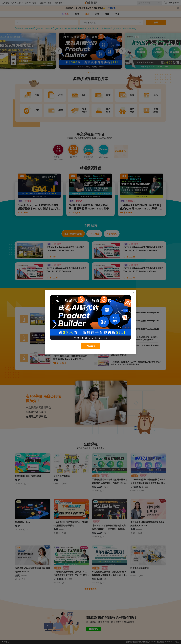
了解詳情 (90, 346)
